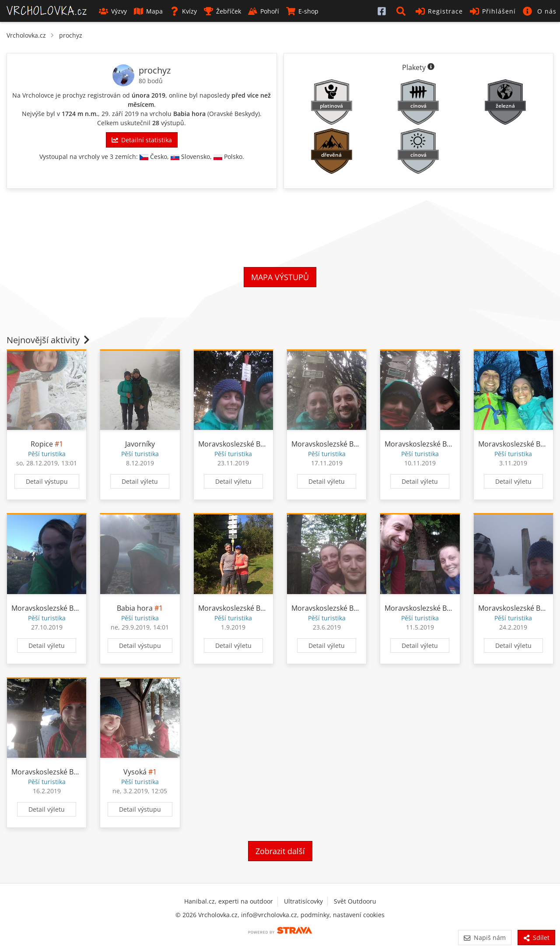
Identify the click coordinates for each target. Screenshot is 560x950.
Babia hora (189, 114)
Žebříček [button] (222, 11)
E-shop (302, 11)
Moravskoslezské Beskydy (240, 444)
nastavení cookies (359, 915)
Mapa (148, 11)
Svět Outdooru (355, 901)
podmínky (315, 915)
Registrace (439, 11)
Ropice (42, 444)
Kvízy (183, 11)
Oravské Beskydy (234, 114)
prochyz (71, 35)
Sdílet (536, 938)
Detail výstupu (47, 481)
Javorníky (140, 444)
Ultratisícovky (303, 901)
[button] (402, 11)
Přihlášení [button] (493, 11)
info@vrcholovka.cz (269, 915)
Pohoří (264, 11)
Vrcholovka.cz (26, 35)
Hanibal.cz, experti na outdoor (229, 901)
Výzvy (113, 11)
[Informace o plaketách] (431, 67)
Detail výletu (140, 481)
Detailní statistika (142, 140)
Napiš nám (485, 938)
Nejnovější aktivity (49, 340)
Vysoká (135, 772)
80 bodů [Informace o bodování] (151, 81)
